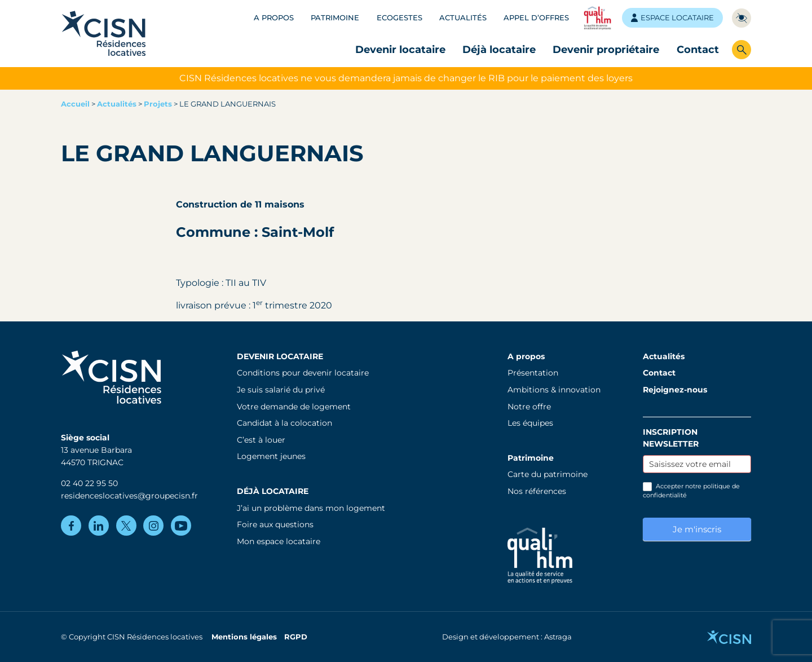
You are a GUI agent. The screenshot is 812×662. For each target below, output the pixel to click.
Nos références (537, 491)
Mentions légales (244, 637)
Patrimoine (335, 18)
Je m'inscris (697, 529)
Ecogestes (400, 18)
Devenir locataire (400, 49)
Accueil (75, 104)
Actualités (463, 18)
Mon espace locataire (279, 541)
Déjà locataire (499, 49)
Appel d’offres (536, 18)
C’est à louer (261, 440)
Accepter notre (691, 491)
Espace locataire (672, 18)
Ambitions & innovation (554, 390)
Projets (158, 104)
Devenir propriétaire (606, 49)
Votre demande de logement (294, 407)
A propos (274, 18)
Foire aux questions (275, 524)
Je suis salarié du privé (281, 390)
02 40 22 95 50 (89, 483)
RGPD (296, 637)
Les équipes (530, 423)
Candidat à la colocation (284, 423)
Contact (698, 49)
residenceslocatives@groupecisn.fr (129, 496)
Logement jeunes (271, 456)
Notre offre (529, 407)
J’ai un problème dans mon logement (311, 508)
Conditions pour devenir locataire (303, 373)
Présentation (533, 373)
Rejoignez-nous (675, 390)
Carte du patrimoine (548, 474)
